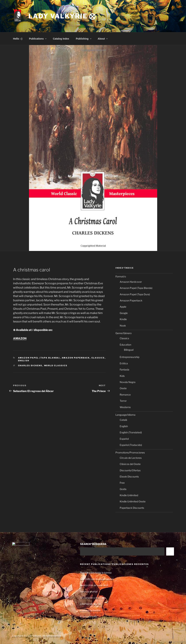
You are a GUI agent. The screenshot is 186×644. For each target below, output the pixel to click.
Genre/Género (123, 333)
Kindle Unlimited (129, 495)
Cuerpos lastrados (90, 610)
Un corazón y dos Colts (93, 598)
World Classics (56, 366)
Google (124, 313)
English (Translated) (131, 432)
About (103, 39)
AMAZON (20, 338)
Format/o (121, 276)
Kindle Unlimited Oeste (133, 501)
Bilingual (129, 350)
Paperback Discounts (132, 508)
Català (123, 420)
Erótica (124, 363)
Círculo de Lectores (131, 458)
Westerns (125, 407)
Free (122, 483)
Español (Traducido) (131, 445)
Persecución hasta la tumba (96, 573)
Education (125, 345)
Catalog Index (61, 39)
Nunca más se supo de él (94, 585)
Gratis (123, 489)
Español (124, 439)
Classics (98, 358)
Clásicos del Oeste (130, 464)
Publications (38, 39)
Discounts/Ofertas (130, 470)
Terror (123, 401)
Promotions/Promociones (130, 452)
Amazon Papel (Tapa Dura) (135, 294)
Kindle (123, 319)
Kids (122, 376)
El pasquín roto (88, 616)
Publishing (84, 39)
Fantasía (124, 370)
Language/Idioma (125, 415)
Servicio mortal (89, 591)
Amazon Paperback (76, 358)
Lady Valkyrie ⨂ (62, 16)
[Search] (170, 551)
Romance (125, 395)
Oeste (123, 388)
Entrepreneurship (130, 357)
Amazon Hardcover (131, 282)
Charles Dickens (30, 366)
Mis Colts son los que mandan (97, 579)
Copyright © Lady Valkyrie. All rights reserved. (38, 636)
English (24, 361)
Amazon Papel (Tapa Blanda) (39, 358)
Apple (123, 307)
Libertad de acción (91, 604)
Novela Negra (128, 382)
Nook (123, 326)
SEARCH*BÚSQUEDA (93, 544)
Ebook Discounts (129, 477)
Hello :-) (18, 39)
